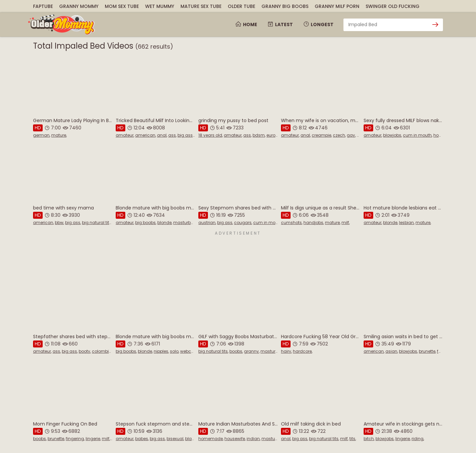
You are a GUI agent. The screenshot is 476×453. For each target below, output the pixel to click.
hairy (286, 351)
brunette (427, 351)
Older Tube (241, 6)
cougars (243, 223)
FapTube (43, 6)
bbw (59, 223)
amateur (125, 135)
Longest (318, 24)
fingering (75, 439)
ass (172, 135)
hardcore (302, 351)
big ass (185, 135)
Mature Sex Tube (201, 6)
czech (339, 135)
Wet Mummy (160, 6)
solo (174, 351)
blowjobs (392, 135)
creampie (321, 135)
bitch (369, 439)
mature (59, 135)
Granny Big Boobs (285, 6)
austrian (207, 223)
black (191, 439)
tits (352, 439)
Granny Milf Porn (337, 6)
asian (391, 351)
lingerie (93, 439)
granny (251, 351)
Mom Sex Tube (122, 6)
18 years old (210, 135)
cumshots (291, 223)
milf (345, 223)
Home (246, 24)
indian (253, 439)
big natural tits (97, 223)
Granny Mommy (79, 6)
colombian (103, 351)
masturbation (187, 223)
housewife (235, 439)
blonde (164, 223)
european (276, 135)
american (145, 135)
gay (351, 135)
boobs (236, 351)
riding (417, 439)
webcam (189, 351)
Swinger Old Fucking (393, 6)
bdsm (259, 135)
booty (84, 351)
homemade (211, 439)
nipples (161, 351)
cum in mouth (417, 135)
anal (162, 135)
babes (142, 439)
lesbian (406, 223)
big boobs (145, 223)
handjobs (313, 223)
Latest (280, 24)
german (41, 135)
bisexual (175, 439)
